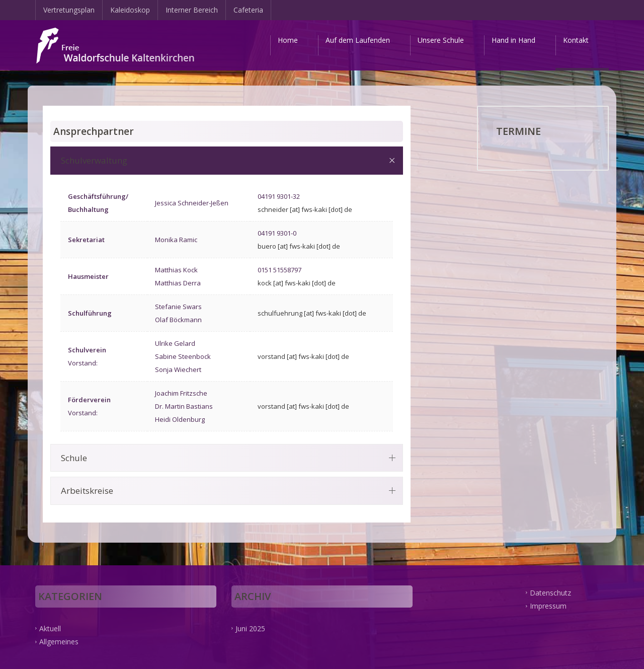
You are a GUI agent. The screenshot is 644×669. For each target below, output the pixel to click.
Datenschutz (550, 592)
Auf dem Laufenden (358, 40)
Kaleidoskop (130, 10)
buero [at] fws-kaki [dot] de (299, 246)
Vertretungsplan (69, 10)
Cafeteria (248, 10)
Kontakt (576, 40)
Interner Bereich (192, 10)
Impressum (548, 606)
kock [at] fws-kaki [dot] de (297, 283)
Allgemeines (59, 642)
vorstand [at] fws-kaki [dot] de (303, 356)
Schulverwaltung (94, 160)
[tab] (227, 160)
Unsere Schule (441, 40)
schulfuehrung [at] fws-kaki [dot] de (312, 313)
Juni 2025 (250, 628)
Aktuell (50, 628)
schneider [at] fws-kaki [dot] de (305, 209)
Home (288, 40)
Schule (74, 458)
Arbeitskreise (87, 491)
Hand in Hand (513, 40)
